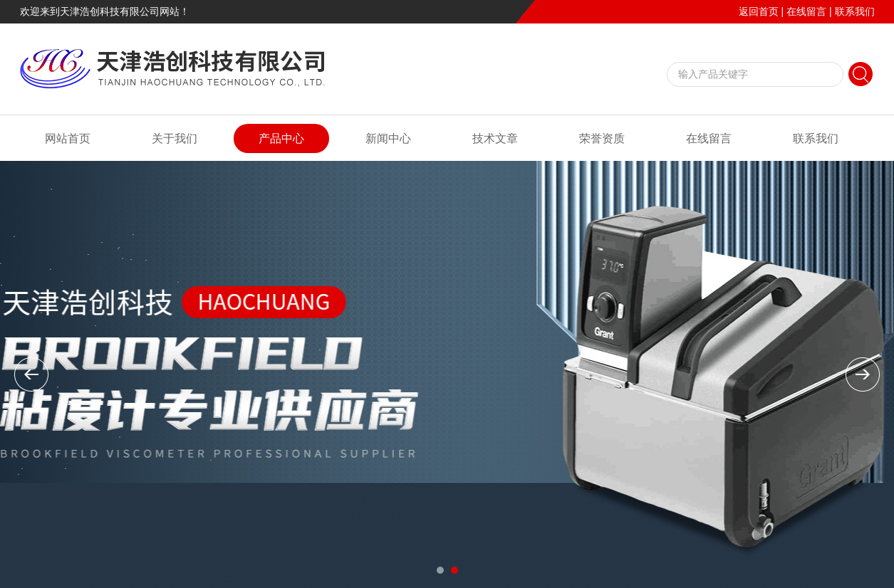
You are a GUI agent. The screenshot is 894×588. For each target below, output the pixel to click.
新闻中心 (388, 138)
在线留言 (806, 11)
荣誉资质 (602, 138)
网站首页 (68, 138)
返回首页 (759, 11)
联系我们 (855, 11)
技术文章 (495, 138)
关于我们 (175, 138)
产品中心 (281, 138)
